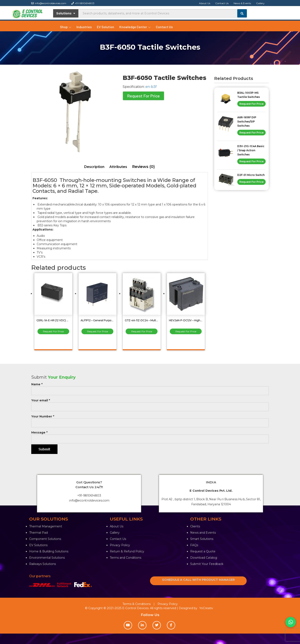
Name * (150, 388)
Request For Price (143, 96)
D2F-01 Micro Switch (251, 175)
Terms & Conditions (137, 604)
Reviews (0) (143, 167)
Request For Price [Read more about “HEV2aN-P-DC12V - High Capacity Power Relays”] (186, 331)
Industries (84, 27)
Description (94, 167)
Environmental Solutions (47, 558)
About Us (205, 3)
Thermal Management (46, 526)
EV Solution (106, 27)
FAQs (194, 545)
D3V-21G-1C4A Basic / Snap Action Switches (251, 150)
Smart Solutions (202, 539)
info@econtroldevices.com (49, 3)
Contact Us (222, 3)
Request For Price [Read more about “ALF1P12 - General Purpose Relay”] (97, 331)
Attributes (118, 167)
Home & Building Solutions (49, 551)
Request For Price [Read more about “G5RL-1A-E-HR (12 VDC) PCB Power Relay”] (53, 331)
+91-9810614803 (83, 3)
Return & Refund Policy (127, 551)
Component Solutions (45, 539)
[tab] (94, 167)
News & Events (242, 3)
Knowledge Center (135, 27)
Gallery (260, 3)
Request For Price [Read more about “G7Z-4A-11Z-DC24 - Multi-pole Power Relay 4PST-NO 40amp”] (142, 331)
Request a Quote (203, 551)
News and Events (203, 533)
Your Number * (150, 420)
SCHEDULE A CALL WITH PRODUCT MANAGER (198, 580)
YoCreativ (206, 608)
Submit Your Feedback (207, 564)
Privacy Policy (120, 545)
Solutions (66, 13)
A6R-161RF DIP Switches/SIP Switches (247, 122)
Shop (66, 27)
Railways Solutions (42, 564)
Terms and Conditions (126, 558)
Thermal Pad (38, 533)
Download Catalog (204, 558)
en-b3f (151, 87)
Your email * (150, 404)
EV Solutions (38, 545)
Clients (195, 526)
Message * (150, 436)
